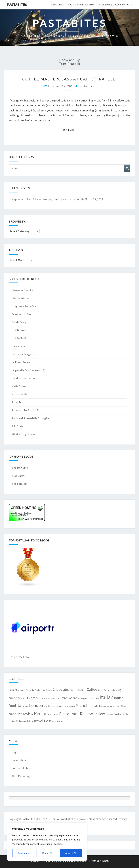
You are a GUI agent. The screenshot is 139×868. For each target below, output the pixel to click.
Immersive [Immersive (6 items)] (90, 698)
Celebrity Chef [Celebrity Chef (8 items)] (32, 690)
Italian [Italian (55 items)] (107, 697)
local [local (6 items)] (27, 706)
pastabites (87, 86)
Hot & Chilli (19, 338)
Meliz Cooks (19, 386)
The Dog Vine (20, 468)
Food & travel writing (81, 5)
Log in (15, 752)
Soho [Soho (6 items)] (111, 715)
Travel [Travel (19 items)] (13, 721)
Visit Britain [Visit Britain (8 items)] (58, 721)
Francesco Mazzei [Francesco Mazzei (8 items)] (51, 698)
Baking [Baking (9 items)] (12, 690)
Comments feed (22, 768)
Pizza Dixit (18, 402)
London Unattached (24, 378)
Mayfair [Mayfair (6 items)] (72, 706)
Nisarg (104, 861)
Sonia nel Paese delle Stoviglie (30, 418)
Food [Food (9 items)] (39, 698)
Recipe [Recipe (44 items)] (41, 713)
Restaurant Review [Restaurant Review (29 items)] (76, 714)
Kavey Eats (18, 346)
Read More (71, 130)
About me (57, 5)
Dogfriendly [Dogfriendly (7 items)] (109, 690)
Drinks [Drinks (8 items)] (23, 698)
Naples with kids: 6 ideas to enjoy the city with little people (48, 199)
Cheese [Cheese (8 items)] (49, 690)
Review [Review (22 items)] (99, 714)
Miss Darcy (18, 476)
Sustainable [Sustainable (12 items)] (121, 714)
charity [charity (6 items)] (42, 690)
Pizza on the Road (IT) (25, 410)
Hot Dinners (19, 330)
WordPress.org (21, 776)
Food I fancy (19, 322)
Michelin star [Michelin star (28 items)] (87, 705)
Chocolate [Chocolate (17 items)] (60, 690)
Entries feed (19, 760)
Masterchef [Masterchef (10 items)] (50, 706)
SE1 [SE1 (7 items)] (107, 714)
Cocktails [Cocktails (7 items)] (82, 690)
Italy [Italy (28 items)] (20, 705)
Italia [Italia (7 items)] (97, 698)
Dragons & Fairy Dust (24, 306)
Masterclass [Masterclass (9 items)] (63, 706)
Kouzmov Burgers (23, 354)
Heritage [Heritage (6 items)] (81, 698)
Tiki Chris (17, 426)
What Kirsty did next (24, 434)
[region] (47, 842)
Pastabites (17, 4)
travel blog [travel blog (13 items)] (26, 721)
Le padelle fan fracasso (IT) (28, 370)
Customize (24, 853)
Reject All (47, 853)
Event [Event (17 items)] (31, 698)
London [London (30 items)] (36, 705)
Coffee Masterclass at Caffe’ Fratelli (69, 79)
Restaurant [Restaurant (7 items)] (53, 714)
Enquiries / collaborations (116, 5)
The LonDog (19, 484)
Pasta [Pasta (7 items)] (118, 706)
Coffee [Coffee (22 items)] (92, 689)
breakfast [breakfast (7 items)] (21, 690)
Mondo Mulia (19, 394)
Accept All (71, 853)
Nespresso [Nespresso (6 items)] (111, 706)
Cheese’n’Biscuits (22, 290)
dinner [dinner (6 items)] (100, 690)
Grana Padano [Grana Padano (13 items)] (69, 698)
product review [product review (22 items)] (21, 714)
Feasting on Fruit (22, 314)
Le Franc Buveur (21, 362)
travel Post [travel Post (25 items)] (43, 721)
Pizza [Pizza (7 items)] (124, 706)
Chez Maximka (20, 298)
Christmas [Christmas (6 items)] (73, 690)
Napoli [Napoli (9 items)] (103, 706)
